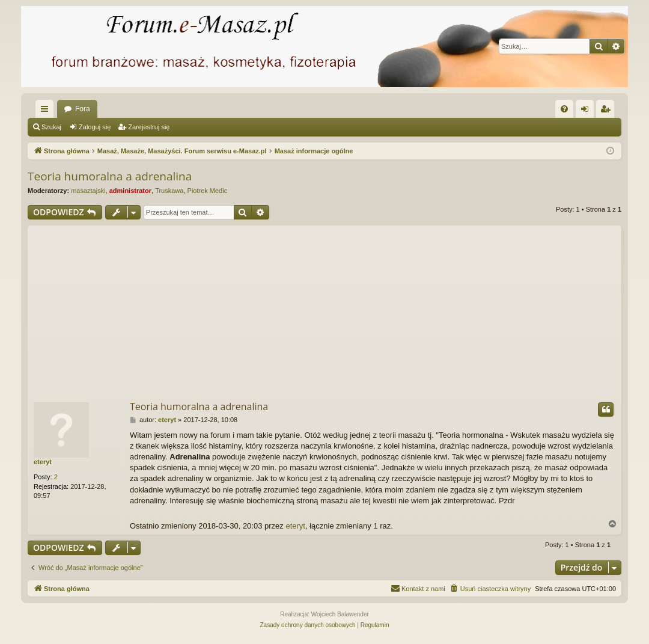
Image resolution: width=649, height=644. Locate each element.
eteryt (43, 462)
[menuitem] (564, 109)
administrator (130, 191)
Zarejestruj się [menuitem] (608, 111)
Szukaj (51, 127)
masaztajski (88, 191)
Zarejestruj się (149, 127)
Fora (83, 109)
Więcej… (47, 111)
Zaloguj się (95, 127)
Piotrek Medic (208, 191)
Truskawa (169, 191)
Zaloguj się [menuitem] (587, 111)
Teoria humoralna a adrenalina (110, 176)
